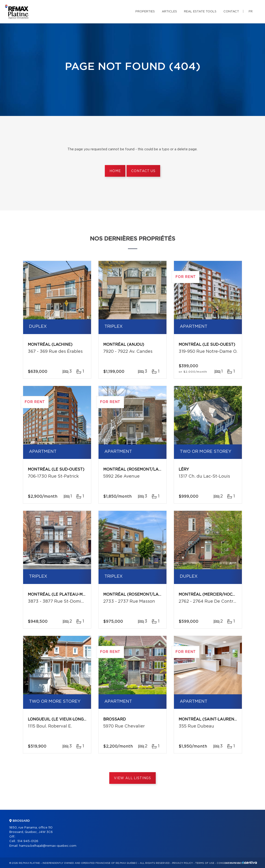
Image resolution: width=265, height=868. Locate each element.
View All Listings (132, 778)
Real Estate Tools (200, 12)
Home (115, 171)
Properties (145, 12)
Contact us (143, 171)
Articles (169, 12)
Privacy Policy (182, 863)
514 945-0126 (28, 841)
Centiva (250, 863)
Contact (231, 12)
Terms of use (205, 863)
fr (251, 12)
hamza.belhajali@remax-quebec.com (48, 846)
